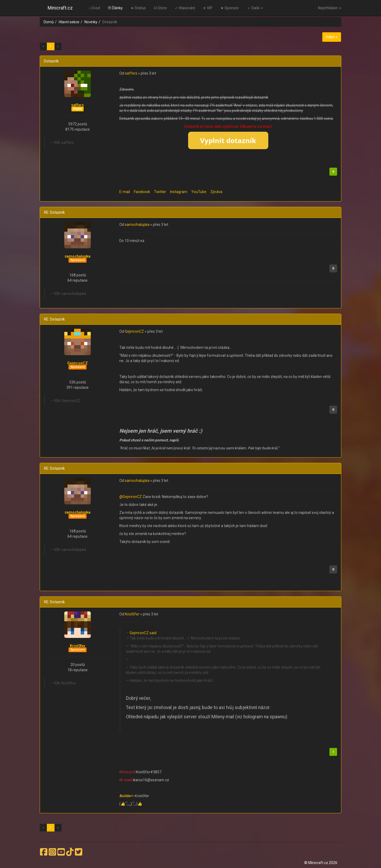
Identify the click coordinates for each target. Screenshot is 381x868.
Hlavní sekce (69, 22)
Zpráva (216, 192)
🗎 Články (115, 8)
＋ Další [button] (255, 8)
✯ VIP (208, 8)
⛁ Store (160, 8)
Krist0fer (78, 646)
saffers (78, 105)
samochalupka (78, 256)
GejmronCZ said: (143, 633)
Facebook (142, 192)
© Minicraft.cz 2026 (321, 863)
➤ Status (138, 8)
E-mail (125, 192)
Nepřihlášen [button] (330, 8)
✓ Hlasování (185, 8)
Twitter (160, 192)
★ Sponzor (230, 8)
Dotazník (51, 61)
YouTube (199, 192)
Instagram (179, 192)
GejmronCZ (78, 363)
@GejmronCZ (131, 497)
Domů (49, 22)
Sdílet (332, 37)
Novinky (91, 22)
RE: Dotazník (54, 212)
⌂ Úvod (94, 8)
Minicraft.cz (60, 8)
